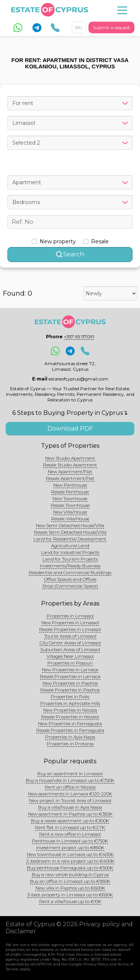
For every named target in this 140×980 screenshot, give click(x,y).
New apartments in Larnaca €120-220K (70, 794)
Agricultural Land (70, 546)
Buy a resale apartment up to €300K (70, 821)
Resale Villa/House (70, 519)
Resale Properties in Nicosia (70, 717)
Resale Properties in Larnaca (70, 676)
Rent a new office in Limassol (70, 834)
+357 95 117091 (79, 337)
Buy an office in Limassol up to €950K (70, 881)
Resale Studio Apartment (70, 465)
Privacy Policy (96, 964)
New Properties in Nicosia (70, 710)
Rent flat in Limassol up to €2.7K (70, 827)
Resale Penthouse (70, 492)
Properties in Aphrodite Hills (70, 703)
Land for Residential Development (70, 539)
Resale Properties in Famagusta (70, 730)
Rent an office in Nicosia (70, 787)
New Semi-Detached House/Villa (70, 525)
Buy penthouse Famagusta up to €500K (70, 868)
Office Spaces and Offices (70, 579)
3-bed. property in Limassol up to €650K (70, 895)
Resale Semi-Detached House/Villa (70, 532)
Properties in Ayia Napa (70, 737)
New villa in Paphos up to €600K (70, 888)
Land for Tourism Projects (70, 559)
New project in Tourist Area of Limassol (70, 800)
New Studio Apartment (70, 458)
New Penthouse (70, 485)
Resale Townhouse (70, 505)
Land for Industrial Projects (70, 552)
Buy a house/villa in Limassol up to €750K (70, 780)
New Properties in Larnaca (70, 670)
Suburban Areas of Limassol (70, 649)
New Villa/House (70, 512)
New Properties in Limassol (70, 622)
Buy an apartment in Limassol (70, 773)
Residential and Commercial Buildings (70, 572)
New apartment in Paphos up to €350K (70, 814)
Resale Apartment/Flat (70, 478)
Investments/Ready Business (70, 566)
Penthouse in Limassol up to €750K (70, 841)
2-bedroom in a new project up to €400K (70, 861)
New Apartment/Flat (70, 471)
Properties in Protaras (70, 744)
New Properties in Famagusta (70, 723)
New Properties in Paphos (70, 683)
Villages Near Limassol (70, 656)
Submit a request (111, 27)
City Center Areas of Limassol (70, 643)
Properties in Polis (70, 697)
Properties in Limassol (70, 616)
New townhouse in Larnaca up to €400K (70, 854)
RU (79, 27)
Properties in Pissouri (70, 663)
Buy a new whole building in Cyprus (70, 874)
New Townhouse (70, 498)
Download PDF (70, 429)
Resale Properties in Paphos (70, 690)
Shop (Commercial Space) (70, 586)
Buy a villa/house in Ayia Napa (70, 807)
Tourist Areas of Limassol (70, 636)
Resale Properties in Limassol (70, 629)
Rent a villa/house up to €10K (70, 901)
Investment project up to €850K (70, 848)
